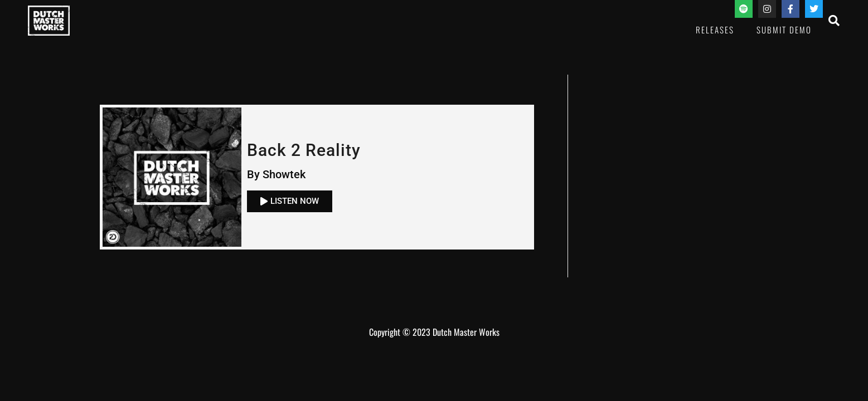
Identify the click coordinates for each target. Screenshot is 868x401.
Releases (715, 30)
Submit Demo (784, 30)
